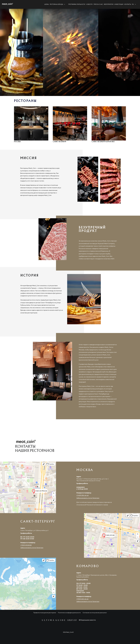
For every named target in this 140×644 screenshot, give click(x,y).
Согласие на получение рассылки (95, 613)
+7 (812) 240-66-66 (82, 599)
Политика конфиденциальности (69, 613)
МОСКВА (85, 470)
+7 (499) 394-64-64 (82, 495)
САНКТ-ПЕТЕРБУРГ (38, 522)
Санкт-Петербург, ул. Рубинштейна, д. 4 (34, 530)
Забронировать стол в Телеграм (88, 498)
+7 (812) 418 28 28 (26, 545)
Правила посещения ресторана (45, 613)
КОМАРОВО (88, 566)
